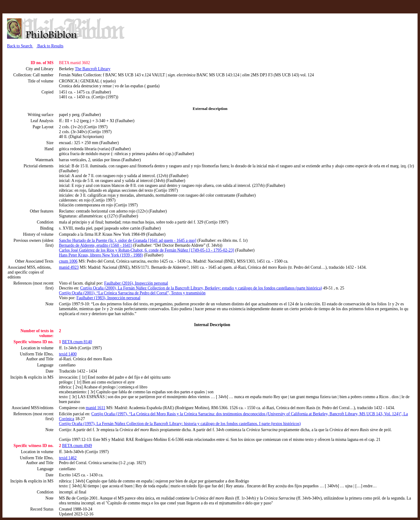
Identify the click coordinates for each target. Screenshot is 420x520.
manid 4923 (69, 267)
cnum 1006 (68, 261)
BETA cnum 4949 (77, 446)
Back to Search (20, 46)
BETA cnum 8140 (77, 342)
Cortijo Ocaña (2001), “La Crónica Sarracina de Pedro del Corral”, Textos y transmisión (132, 293)
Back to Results (50, 46)
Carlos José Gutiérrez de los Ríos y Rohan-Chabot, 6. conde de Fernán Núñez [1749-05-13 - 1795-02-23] (146, 250)
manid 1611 (96, 408)
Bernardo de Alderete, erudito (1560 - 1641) (96, 245)
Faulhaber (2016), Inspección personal (136, 283)
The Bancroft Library (93, 69)
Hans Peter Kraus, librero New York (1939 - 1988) (101, 255)
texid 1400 (68, 354)
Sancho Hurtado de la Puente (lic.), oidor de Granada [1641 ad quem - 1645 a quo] (128, 240)
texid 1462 (68, 458)
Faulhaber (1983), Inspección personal (108, 298)
